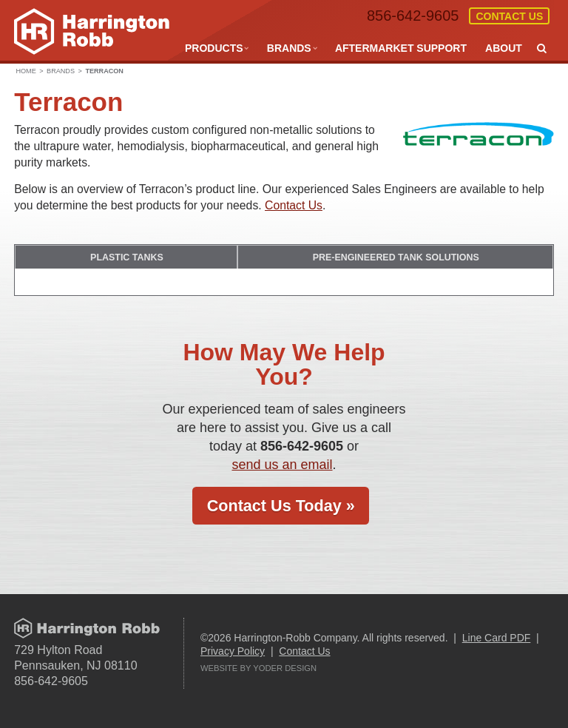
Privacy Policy (233, 650)
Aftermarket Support (401, 48)
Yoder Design (285, 667)
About (504, 48)
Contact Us (509, 16)
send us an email (282, 464)
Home (26, 71)
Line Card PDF (497, 637)
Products (214, 48)
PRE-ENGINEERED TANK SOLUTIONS (397, 257)
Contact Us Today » (281, 505)
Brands (289, 48)
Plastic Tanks (128, 257)
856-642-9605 (413, 16)
